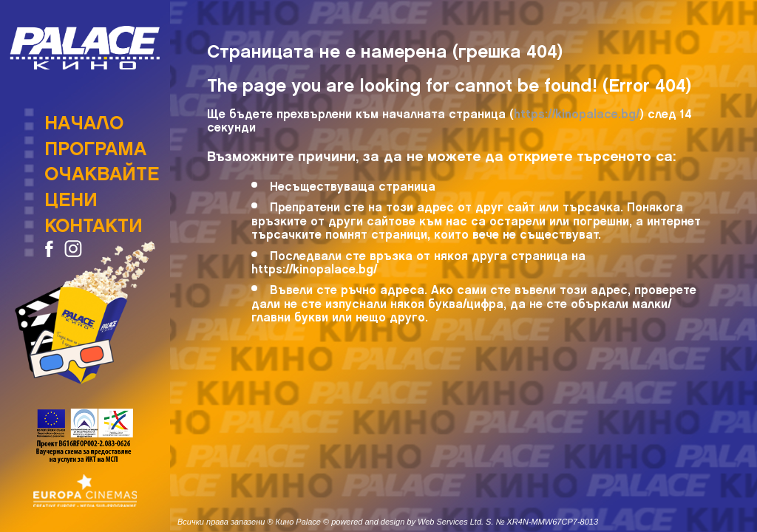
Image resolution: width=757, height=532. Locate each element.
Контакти (94, 221)
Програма (95, 144)
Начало (84, 118)
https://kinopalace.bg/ (577, 111)
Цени (71, 195)
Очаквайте (102, 169)
